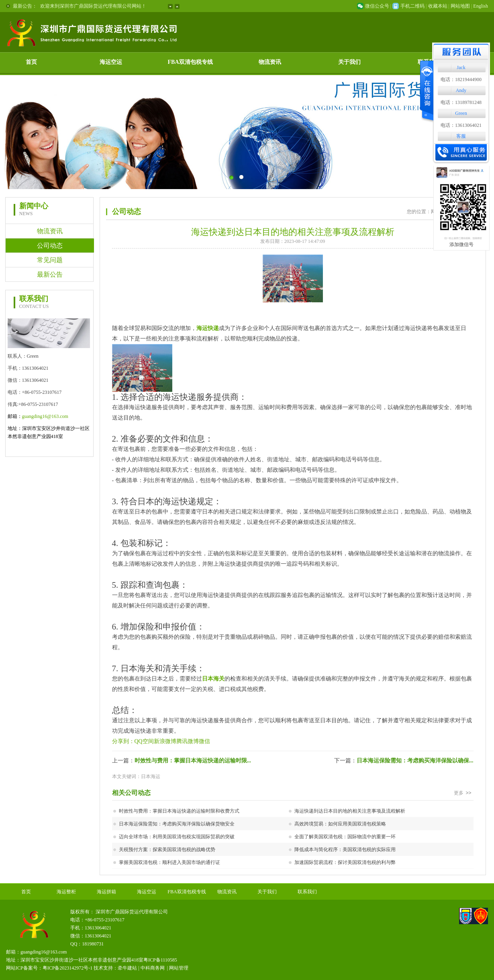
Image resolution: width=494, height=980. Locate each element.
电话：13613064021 (461, 125)
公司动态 (50, 246)
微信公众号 (377, 6)
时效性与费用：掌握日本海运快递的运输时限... (193, 761)
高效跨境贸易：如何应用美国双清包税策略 (340, 824)
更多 (463, 793)
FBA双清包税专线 (190, 62)
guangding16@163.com (45, 416)
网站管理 (179, 968)
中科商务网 (153, 968)
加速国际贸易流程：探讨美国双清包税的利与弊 (345, 862)
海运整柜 (66, 892)
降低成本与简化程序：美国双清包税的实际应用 (345, 850)
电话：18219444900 (461, 79)
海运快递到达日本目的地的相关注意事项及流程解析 (350, 811)
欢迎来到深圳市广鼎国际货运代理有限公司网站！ (93, 6)
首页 (31, 62)
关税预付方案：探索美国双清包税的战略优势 (167, 850)
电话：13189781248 (461, 102)
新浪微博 (165, 741)
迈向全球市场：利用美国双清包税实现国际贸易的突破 (177, 837)
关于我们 (349, 62)
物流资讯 (270, 62)
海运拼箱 (106, 892)
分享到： (123, 741)
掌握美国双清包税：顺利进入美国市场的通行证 (169, 862)
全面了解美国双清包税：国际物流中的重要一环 (345, 837)
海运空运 (111, 62)
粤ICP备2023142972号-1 (68, 968)
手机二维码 (412, 6)
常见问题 (50, 260)
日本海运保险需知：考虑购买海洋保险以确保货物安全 (177, 824)
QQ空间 (144, 741)
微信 (204, 741)
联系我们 (307, 892)
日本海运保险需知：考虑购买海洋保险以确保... (415, 761)
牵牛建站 (127, 968)
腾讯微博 (188, 741)
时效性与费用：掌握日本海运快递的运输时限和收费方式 (179, 811)
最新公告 (50, 274)
